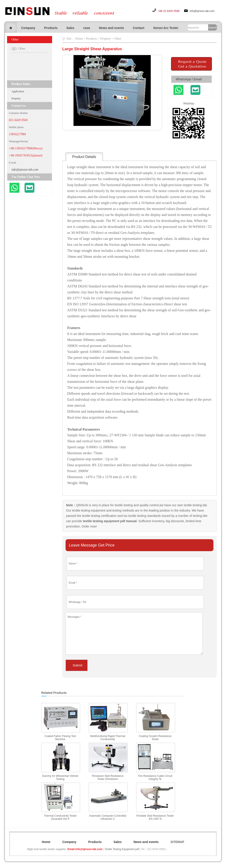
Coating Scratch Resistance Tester (155, 738)
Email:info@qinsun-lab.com (85, 849)
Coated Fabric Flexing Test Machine (60, 738)
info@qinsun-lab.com (202, 11)
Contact (139, 28)
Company (28, 28)
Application (18, 91)
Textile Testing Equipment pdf (122, 849)
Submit (77, 665)
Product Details (84, 157)
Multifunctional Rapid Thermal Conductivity (108, 738)
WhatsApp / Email (189, 79)
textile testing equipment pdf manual (109, 521)
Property (16, 98)
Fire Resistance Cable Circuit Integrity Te (155, 778)
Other (118, 39)
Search (213, 28)
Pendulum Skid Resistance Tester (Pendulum (108, 778)
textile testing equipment (88, 510)
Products (51, 28)
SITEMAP (177, 842)
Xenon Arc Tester (166, 28)
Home (79, 39)
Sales (70, 28)
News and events (111, 28)
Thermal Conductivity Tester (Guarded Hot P (60, 817)
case (87, 28)
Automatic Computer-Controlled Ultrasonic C (108, 817)
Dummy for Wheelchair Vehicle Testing (60, 778)
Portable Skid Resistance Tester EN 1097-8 (155, 817)
